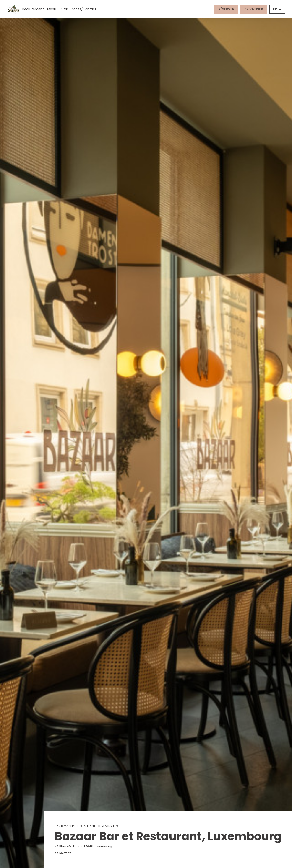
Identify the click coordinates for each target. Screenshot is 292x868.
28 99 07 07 (63, 853)
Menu (52, 9)
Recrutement (33, 9)
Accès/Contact (84, 9)
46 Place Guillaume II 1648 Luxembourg (106, 846)
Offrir (64, 9)
